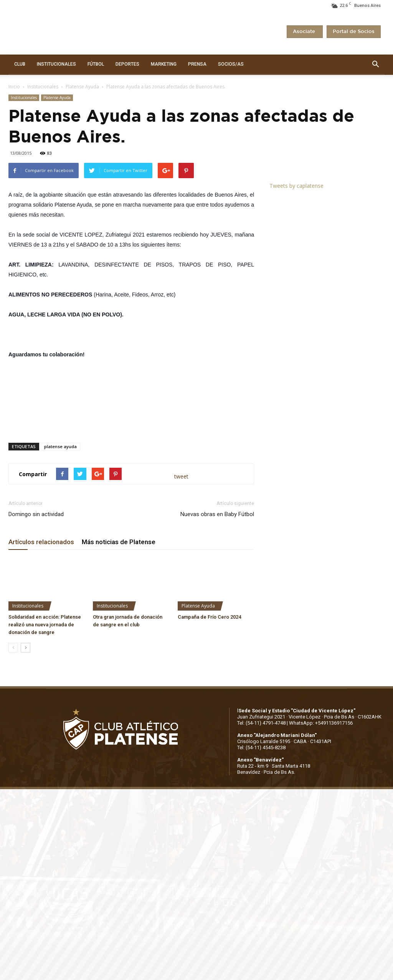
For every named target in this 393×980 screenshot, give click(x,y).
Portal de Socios (354, 32)
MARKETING (164, 64)
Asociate (305, 32)
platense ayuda (60, 446)
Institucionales (43, 87)
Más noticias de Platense (119, 542)
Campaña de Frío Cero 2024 (209, 617)
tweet (181, 476)
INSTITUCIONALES (56, 64)
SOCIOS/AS (231, 64)
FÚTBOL (96, 64)
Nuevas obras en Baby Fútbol (217, 514)
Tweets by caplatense (296, 186)
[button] (375, 65)
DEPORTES (127, 64)
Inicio (14, 87)
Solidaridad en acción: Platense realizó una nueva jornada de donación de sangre (45, 625)
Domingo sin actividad (36, 514)
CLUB (20, 64)
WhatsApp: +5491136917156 (321, 723)
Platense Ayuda (82, 87)
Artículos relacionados (41, 542)
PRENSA (197, 64)
